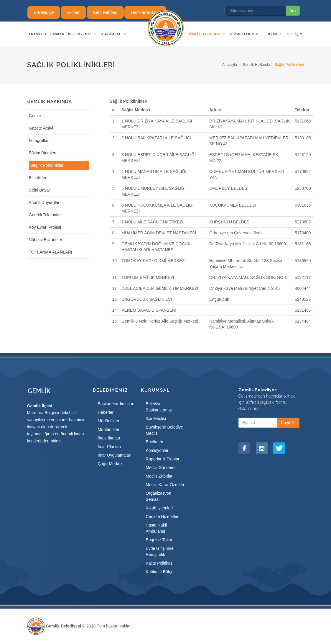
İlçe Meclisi (156, 419)
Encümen (154, 442)
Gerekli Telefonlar (45, 215)
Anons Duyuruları (45, 202)
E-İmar (73, 12)
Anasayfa (230, 65)
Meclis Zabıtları (160, 476)
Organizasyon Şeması (158, 496)
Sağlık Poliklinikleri (47, 165)
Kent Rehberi (105, 12)
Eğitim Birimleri (43, 153)
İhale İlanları (109, 438)
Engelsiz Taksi (159, 540)
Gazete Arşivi (41, 128)
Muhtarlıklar (108, 429)
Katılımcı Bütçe (159, 572)
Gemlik (35, 116)
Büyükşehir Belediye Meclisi (164, 430)
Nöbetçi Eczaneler (46, 240)
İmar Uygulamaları (114, 455)
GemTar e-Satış (145, 12)
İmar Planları (109, 447)
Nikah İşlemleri (159, 508)
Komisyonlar (157, 450)
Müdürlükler (108, 421)
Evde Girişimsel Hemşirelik (160, 551)
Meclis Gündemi (160, 468)
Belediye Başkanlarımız (159, 407)
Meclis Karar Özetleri (165, 485)
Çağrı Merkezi (110, 464)
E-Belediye (44, 12)
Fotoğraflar (39, 140)
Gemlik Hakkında (256, 65)
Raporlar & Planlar (162, 459)
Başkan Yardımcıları (116, 404)
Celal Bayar (39, 190)
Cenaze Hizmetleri (162, 516)
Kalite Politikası (160, 563)
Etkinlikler (38, 178)
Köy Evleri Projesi (45, 227)
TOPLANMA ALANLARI (51, 252)
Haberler (106, 412)
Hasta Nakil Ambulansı (156, 528)
